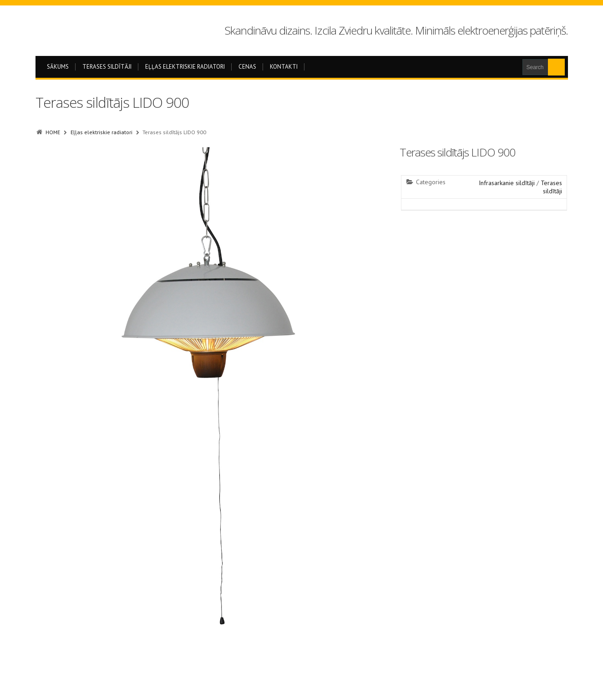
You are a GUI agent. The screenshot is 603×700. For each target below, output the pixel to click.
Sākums (58, 67)
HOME (53, 132)
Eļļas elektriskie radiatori (185, 67)
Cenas (247, 67)
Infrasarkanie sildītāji (507, 183)
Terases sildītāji (107, 67)
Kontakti (284, 67)
